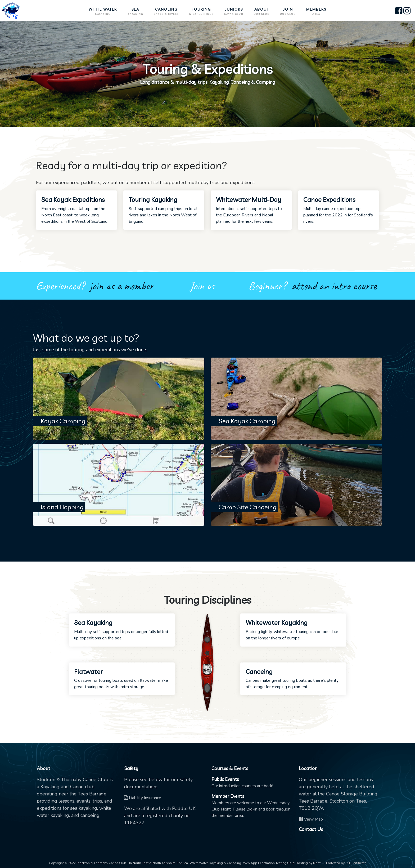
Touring (201, 11)
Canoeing (166, 11)
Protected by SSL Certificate (346, 863)
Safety (131, 768)
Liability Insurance (143, 798)
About (262, 11)
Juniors (234, 11)
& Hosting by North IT (309, 863)
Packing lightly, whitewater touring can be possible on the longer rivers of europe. (293, 630)
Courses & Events (230, 768)
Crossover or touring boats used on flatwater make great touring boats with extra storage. (122, 679)
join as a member (121, 286)
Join (288, 11)
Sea (135, 11)
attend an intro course (334, 286)
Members (316, 11)
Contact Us (311, 829)
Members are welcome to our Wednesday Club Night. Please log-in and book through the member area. (251, 806)
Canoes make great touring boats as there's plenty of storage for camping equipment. (293, 679)
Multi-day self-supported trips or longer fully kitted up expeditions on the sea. (122, 630)
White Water (103, 11)
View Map (311, 819)
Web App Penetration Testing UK (267, 863)
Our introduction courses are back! (242, 783)
